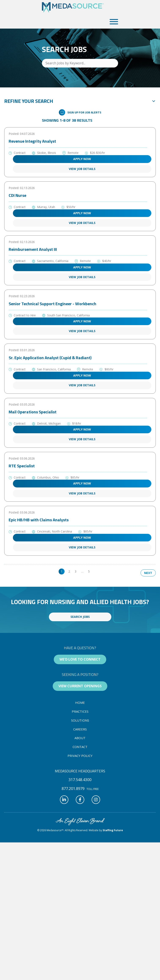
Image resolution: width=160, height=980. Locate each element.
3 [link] (76, 571)
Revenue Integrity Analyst (32, 141)
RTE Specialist (22, 466)
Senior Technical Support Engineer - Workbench (52, 304)
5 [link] (89, 571)
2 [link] (69, 571)
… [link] (82, 571)
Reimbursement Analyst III (33, 249)
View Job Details (82, 169)
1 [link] (62, 571)
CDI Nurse (17, 195)
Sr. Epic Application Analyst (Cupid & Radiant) (50, 358)
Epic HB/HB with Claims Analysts (39, 520)
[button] (113, 22)
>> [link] (96, 571)
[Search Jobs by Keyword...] (80, 63)
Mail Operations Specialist (33, 412)
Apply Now (82, 159)
